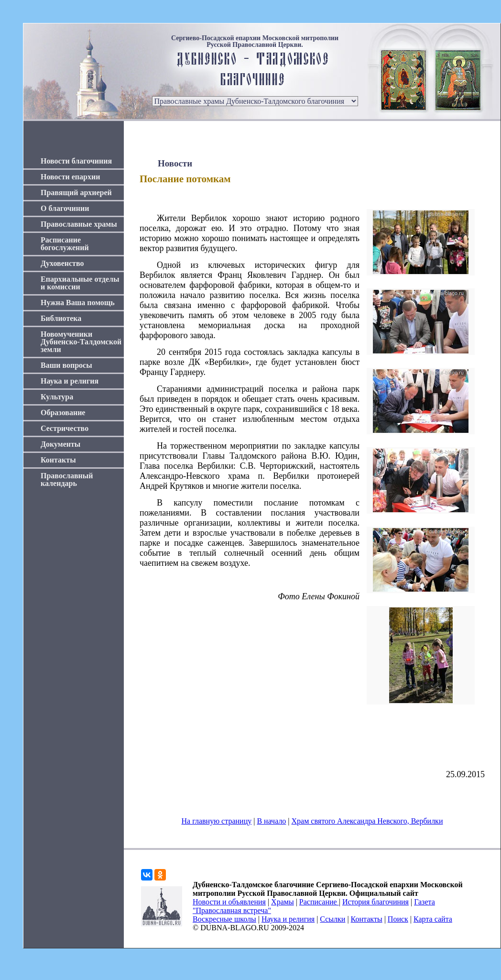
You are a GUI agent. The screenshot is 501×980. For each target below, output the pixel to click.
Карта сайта (433, 919)
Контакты (58, 460)
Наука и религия (70, 381)
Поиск (398, 919)
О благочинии (65, 208)
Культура (57, 397)
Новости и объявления (229, 902)
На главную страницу (217, 821)
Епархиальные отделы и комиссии (80, 283)
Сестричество (65, 428)
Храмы (283, 902)
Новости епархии (70, 177)
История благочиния (376, 902)
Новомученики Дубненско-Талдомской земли (81, 342)
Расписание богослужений (65, 244)
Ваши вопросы (66, 365)
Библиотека (61, 318)
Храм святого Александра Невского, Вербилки (367, 821)
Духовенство (62, 263)
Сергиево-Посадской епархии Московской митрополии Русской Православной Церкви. (255, 42)
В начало (271, 821)
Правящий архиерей (76, 193)
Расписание (319, 902)
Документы (60, 444)
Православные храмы (79, 224)
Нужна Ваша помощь (78, 303)
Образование (63, 413)
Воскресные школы (224, 919)
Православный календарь (67, 479)
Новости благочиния (76, 161)
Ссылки (332, 919)
